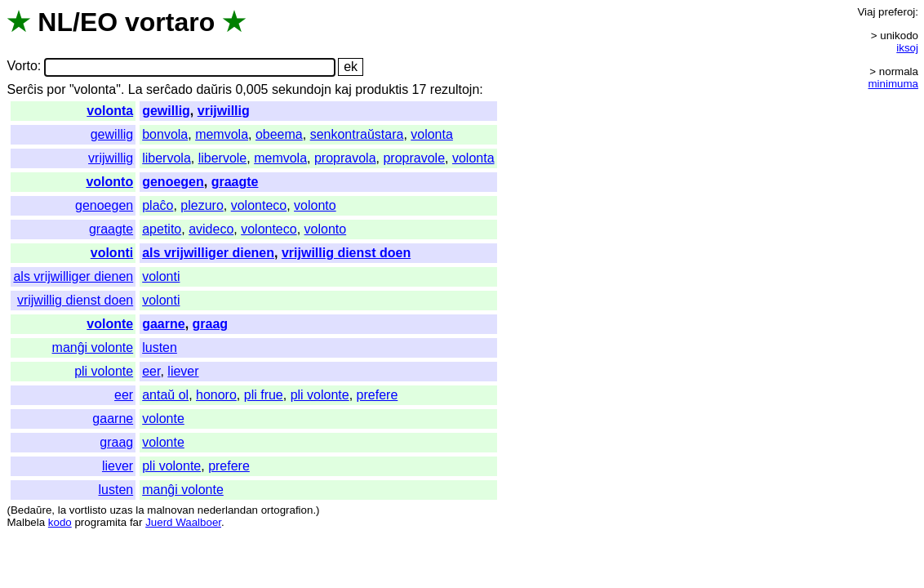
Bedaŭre (31, 510)
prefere (378, 395)
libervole (223, 158)
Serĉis (24, 89)
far (136, 522)
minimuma (893, 84)
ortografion (287, 510)
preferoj (897, 12)
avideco (211, 229)
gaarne (163, 324)
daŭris (214, 89)
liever (183, 371)
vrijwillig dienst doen (346, 253)
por (56, 89)
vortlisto (88, 510)
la (62, 510)
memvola (222, 134)
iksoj (907, 48)
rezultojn (455, 89)
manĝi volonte (93, 347)
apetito (162, 229)
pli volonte (104, 371)
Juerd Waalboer (183, 522)
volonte (110, 324)
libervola (167, 158)
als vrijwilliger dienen (208, 253)
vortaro (170, 22)
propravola (345, 158)
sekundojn (302, 89)
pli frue (264, 395)
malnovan (171, 510)
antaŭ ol (165, 395)
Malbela (26, 522)
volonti (112, 253)
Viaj (866, 12)
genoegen (173, 182)
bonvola (165, 134)
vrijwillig (224, 111)
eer (151, 371)
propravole (414, 158)
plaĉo (158, 205)
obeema (279, 134)
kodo (60, 522)
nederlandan (228, 510)
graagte (235, 182)
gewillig (166, 111)
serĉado (169, 89)
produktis (382, 89)
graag (211, 324)
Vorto (22, 67)
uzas (121, 510)
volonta (110, 111)
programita (100, 522)
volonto (109, 182)
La (135, 89)
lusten (160, 347)
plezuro (202, 205)
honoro (216, 395)
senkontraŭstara (357, 134)
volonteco (259, 205)
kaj (343, 89)
